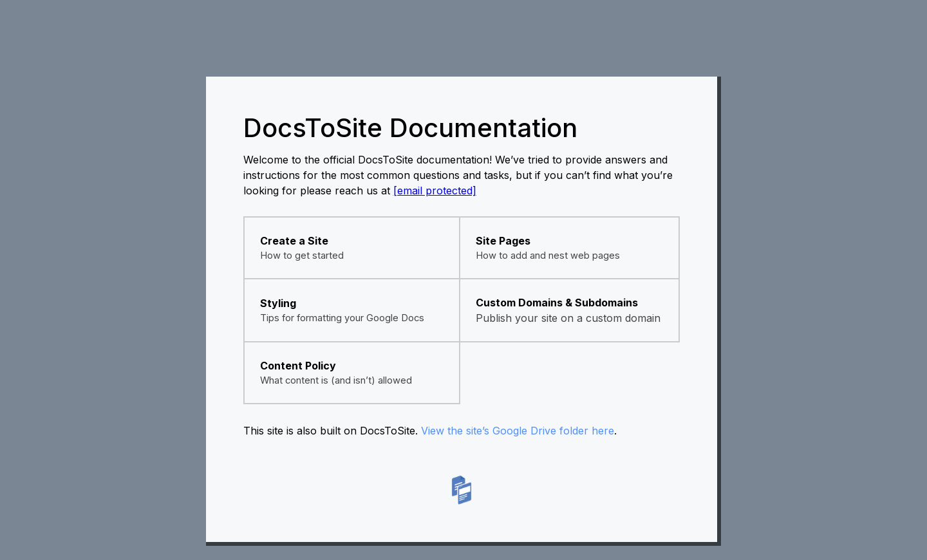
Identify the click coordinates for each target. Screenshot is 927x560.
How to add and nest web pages (548, 256)
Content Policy (298, 366)
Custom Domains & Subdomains (557, 303)
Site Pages (503, 241)
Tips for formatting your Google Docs (342, 318)
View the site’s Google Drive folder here (518, 431)
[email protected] (435, 191)
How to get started (302, 256)
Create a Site (294, 241)
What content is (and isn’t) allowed (336, 380)
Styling (278, 303)
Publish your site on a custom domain (568, 318)
